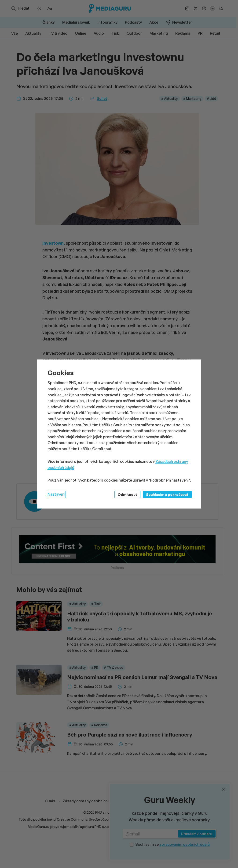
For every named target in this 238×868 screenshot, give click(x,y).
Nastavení (56, 494)
